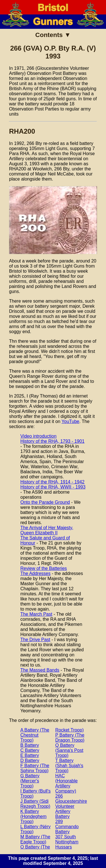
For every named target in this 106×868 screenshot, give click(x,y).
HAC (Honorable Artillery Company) (67, 783)
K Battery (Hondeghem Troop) (33, 816)
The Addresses (35, 573)
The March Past (36, 614)
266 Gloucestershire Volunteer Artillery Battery (71, 806)
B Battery (30, 745)
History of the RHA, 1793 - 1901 (52, 441)
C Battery (30, 750)
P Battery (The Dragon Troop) (70, 738)
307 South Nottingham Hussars (67, 842)
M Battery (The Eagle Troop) (35, 839)
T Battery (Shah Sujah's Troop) (69, 766)
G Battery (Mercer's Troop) (30, 781)
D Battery (30, 760)
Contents (49, 35)
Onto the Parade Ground (45, 502)
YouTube (71, 421)
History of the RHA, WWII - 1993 (53, 487)
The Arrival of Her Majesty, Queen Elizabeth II (47, 530)
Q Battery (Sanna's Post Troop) (69, 750)
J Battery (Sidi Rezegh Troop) (35, 804)
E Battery (30, 755)
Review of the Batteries (44, 568)
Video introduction (38, 436)
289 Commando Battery (67, 827)
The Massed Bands (40, 670)
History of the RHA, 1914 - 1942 (52, 482)
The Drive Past (35, 640)
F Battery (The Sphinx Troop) (35, 768)
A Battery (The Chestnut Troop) (35, 735)
